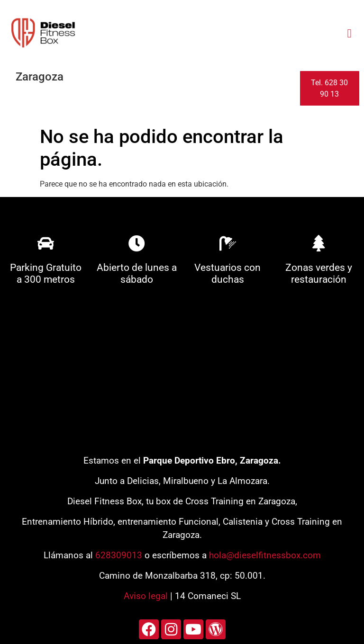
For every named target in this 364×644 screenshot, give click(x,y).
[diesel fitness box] (182, 374)
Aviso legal (146, 596)
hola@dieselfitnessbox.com (265, 555)
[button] (349, 33)
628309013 (119, 555)
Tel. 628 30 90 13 (329, 88)
